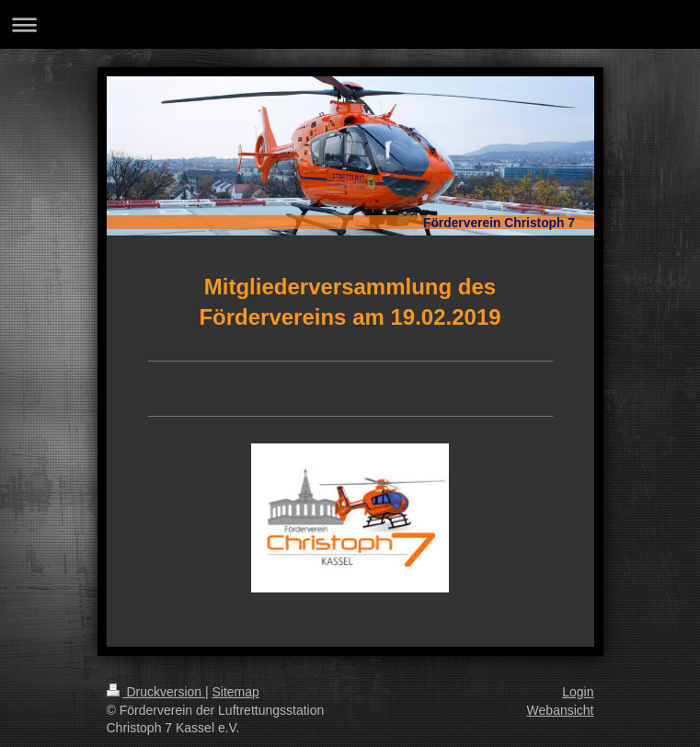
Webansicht (561, 710)
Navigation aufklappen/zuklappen (350, 24)
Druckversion (156, 692)
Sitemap (236, 692)
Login (578, 692)
